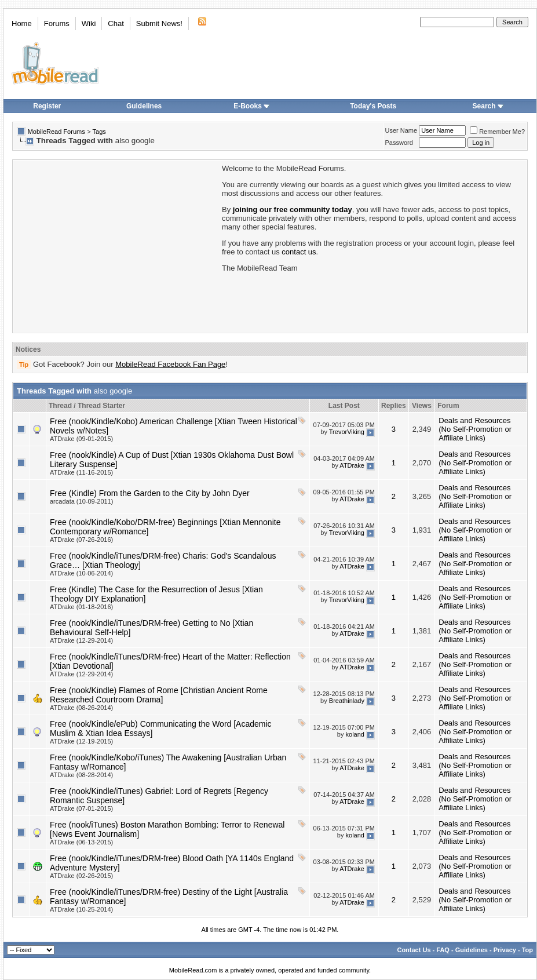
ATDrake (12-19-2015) (81, 741)
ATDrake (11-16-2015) (81, 472)
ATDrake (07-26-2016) (81, 540)
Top (527, 950)
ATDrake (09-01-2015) (81, 439)
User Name (401, 130)
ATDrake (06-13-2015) (81, 842)
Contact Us (414, 950)
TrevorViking (347, 432)
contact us (299, 252)
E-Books (252, 106)
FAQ (443, 950)
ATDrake (352, 465)
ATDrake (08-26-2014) (81, 708)
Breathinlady (347, 701)
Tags (99, 132)
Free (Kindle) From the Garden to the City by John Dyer (150, 493)
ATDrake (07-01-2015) (81, 808)
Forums (57, 23)
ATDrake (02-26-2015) (81, 876)
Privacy (505, 950)
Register (47, 106)
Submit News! (159, 23)
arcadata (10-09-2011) (81, 501)
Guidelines (144, 106)
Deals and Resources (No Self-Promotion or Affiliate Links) (475, 429)
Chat (116, 23)
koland (355, 734)
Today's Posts (373, 106)
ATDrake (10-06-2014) (81, 573)
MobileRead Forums (56, 132)
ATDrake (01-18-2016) (81, 607)
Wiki (89, 23)
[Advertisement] (116, 245)
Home (22, 23)
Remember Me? (497, 132)
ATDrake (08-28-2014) (81, 775)
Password (399, 143)
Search (488, 106)
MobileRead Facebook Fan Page (170, 364)
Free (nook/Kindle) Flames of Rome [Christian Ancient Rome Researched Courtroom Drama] (159, 695)
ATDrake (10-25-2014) (81, 909)
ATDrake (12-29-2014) (81, 640)
